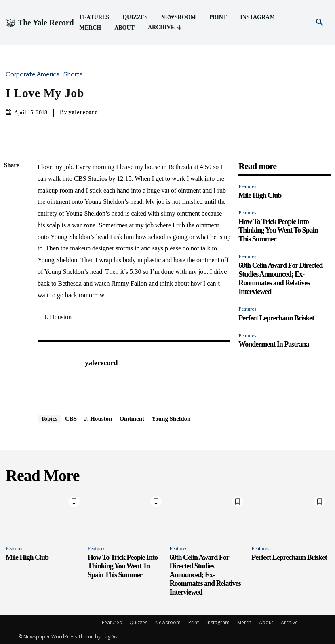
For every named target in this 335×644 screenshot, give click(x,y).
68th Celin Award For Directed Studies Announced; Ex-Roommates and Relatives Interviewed (280, 279)
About (266, 622)
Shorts (75, 75)
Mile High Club (260, 195)
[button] (320, 23)
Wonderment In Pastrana (274, 344)
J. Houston (98, 419)
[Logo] (40, 23)
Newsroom (168, 622)
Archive (289, 622)
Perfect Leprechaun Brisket (276, 318)
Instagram (218, 622)
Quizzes (138, 622)
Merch (244, 622)
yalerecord (83, 112)
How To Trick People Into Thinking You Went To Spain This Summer (278, 230)
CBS (71, 419)
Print (194, 622)
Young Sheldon (171, 419)
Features (247, 186)
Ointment (132, 419)
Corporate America (35, 75)
